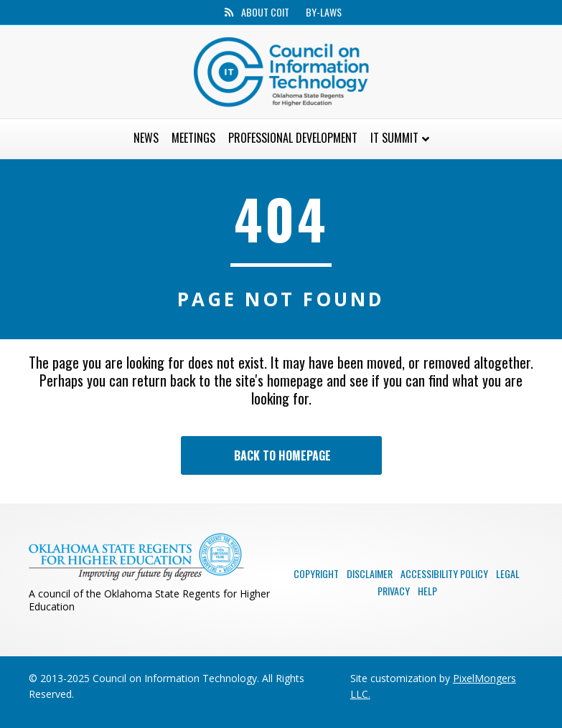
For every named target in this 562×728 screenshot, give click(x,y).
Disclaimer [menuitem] (370, 573)
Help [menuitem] (427, 591)
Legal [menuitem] (508, 573)
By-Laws (324, 12)
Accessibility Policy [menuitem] (444, 573)
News (146, 138)
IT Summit (394, 138)
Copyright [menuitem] (316, 573)
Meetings (193, 138)
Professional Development (293, 138)
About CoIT (265, 12)
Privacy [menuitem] (394, 591)
